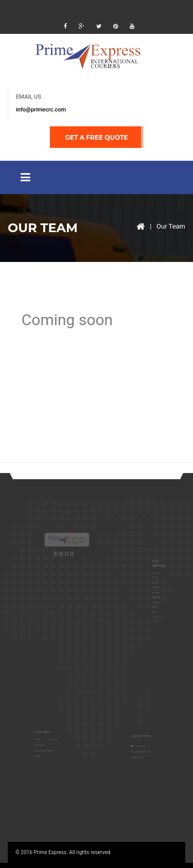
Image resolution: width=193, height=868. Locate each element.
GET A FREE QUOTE (97, 137)
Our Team (171, 226)
